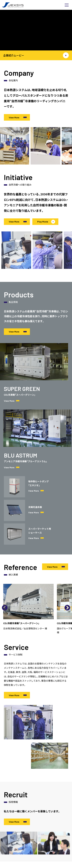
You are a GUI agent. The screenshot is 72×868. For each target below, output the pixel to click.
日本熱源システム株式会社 (13, 5)
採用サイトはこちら (39, 864)
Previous (5, 608)
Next (67, 608)
